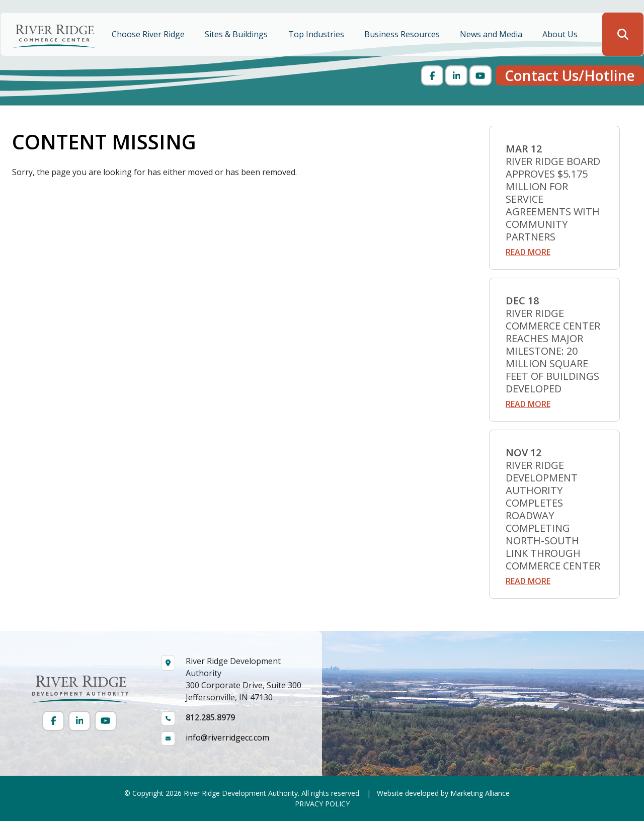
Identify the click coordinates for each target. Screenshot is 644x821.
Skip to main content (0, 9)
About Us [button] (561, 34)
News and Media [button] (492, 34)
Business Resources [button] (403, 34)
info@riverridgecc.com (227, 737)
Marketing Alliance (480, 793)
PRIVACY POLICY (322, 804)
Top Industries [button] (317, 34)
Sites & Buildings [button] (237, 34)
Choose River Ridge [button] (149, 34)
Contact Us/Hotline (570, 75)
